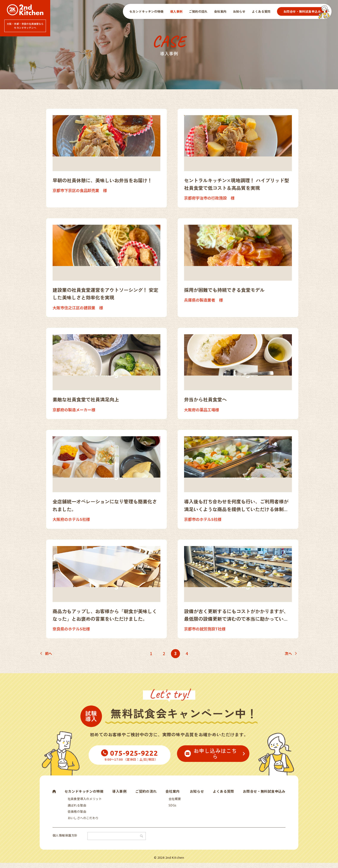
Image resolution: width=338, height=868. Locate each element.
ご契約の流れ (198, 11)
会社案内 (220, 11)
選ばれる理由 (77, 807)
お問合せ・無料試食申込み (302, 11)
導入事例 (176, 11)
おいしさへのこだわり (83, 822)
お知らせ (239, 11)
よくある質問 (261, 11)
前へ (49, 653)
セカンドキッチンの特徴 (146, 11)
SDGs (173, 807)
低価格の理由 (77, 815)
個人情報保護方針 (65, 840)
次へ (288, 653)
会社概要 (175, 800)
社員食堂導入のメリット (85, 800)
